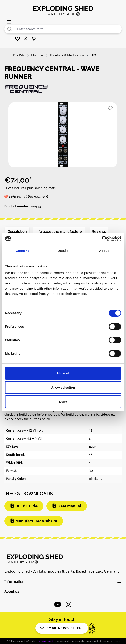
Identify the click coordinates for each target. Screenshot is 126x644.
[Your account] (26, 39)
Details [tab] (63, 251)
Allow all (63, 373)
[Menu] (9, 22)
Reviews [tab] (99, 232)
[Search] (10, 29)
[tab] (17, 232)
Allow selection (63, 387)
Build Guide (27, 506)
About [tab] (104, 251)
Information (14, 582)
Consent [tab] (22, 251)
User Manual (69, 506)
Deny (63, 402)
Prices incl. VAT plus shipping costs (30, 188)
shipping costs (46, 641)
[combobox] (68, 29)
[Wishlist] (18, 39)
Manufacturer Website (36, 521)
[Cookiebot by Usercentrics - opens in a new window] (102, 239)
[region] (63, 137)
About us (12, 591)
